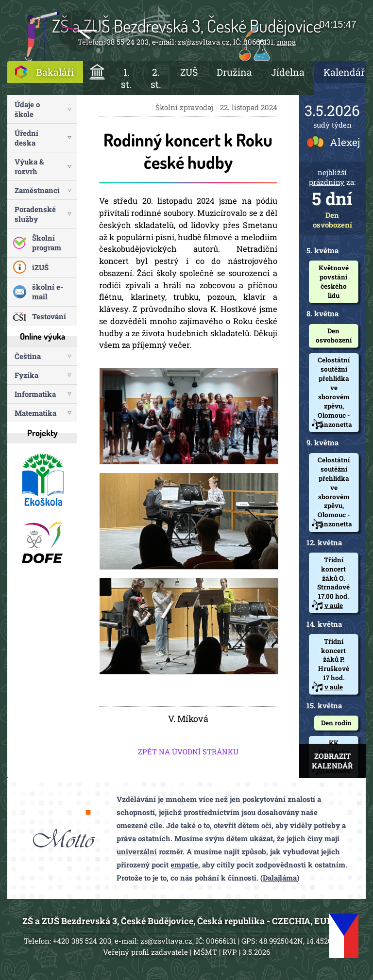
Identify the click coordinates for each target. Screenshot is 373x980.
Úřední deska (26, 138)
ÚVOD (97, 72)
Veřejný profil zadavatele (145, 952)
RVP (230, 952)
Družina (234, 72)
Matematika (35, 413)
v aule (334, 605)
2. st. (156, 78)
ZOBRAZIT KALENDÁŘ (332, 761)
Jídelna (288, 72)
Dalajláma (280, 878)
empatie (184, 865)
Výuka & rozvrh (29, 166)
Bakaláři (55, 72)
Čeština (28, 356)
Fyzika (26, 375)
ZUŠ (189, 72)
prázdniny (327, 182)
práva (126, 838)
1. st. (126, 78)
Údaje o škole (27, 109)
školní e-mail (48, 292)
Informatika (35, 394)
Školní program (47, 243)
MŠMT (205, 952)
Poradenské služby (35, 214)
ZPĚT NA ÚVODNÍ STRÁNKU (188, 751)
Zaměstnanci (37, 190)
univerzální (137, 851)
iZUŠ (40, 267)
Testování (49, 316)
